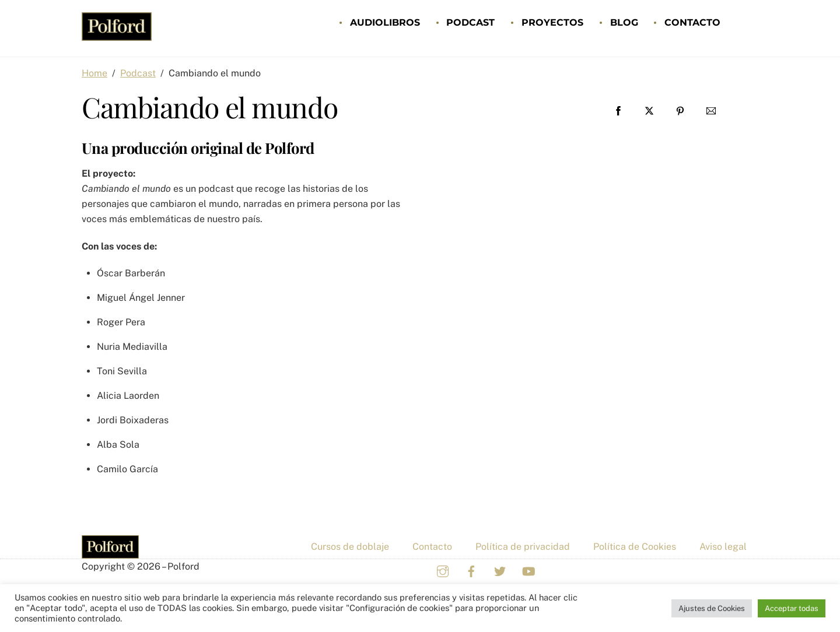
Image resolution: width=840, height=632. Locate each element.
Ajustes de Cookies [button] (712, 608)
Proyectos (552, 22)
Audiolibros (385, 22)
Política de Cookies (635, 547)
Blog (624, 22)
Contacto (692, 22)
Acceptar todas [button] (792, 608)
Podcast (470, 22)
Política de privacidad (523, 547)
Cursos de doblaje (350, 547)
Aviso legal (723, 547)
